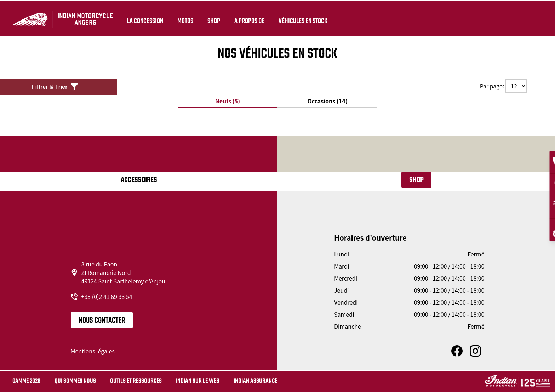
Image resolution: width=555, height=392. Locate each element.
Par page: (503, 86)
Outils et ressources (136, 381)
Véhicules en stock (303, 18)
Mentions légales (93, 351)
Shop (213, 18)
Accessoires (139, 180)
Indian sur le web (198, 381)
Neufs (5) (228, 101)
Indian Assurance (255, 381)
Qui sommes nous (75, 381)
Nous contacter (102, 321)
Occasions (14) (327, 101)
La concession (145, 18)
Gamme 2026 (26, 381)
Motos (185, 18)
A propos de (249, 18)
